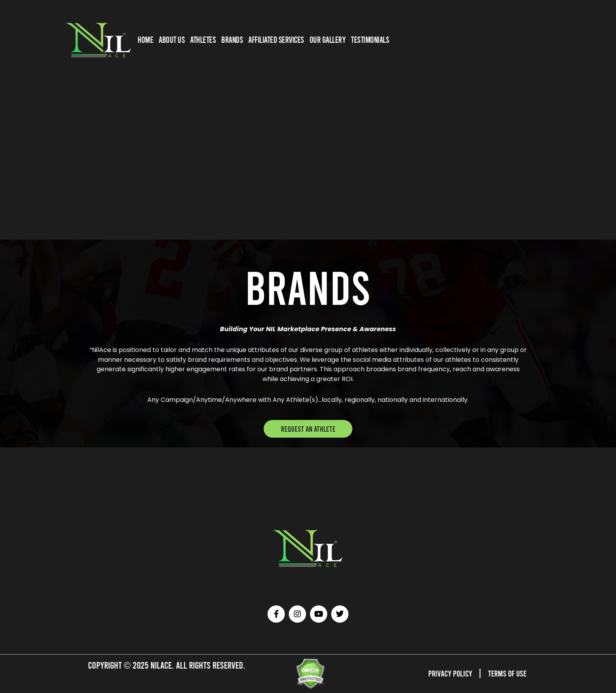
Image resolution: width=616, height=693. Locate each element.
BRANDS (232, 39)
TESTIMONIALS (370, 39)
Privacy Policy (443, 673)
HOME (145, 39)
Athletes (203, 39)
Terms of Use (505, 673)
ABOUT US (172, 39)
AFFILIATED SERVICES (276, 39)
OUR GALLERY (328, 39)
